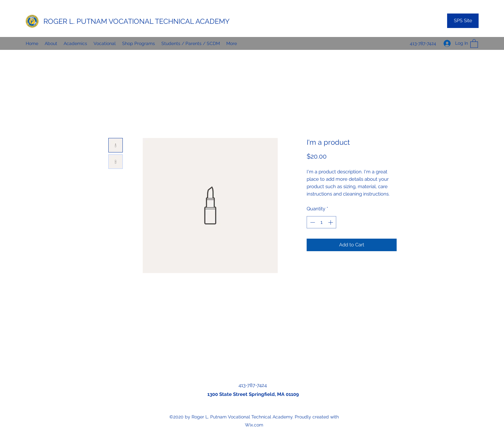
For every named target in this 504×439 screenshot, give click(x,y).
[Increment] (331, 222)
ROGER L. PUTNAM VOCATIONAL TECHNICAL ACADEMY (136, 21)
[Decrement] (312, 222)
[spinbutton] (322, 222)
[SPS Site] (463, 21)
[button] (474, 43)
